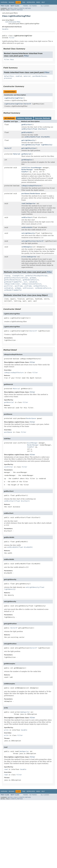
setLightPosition (29, 241)
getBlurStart (27, 125)
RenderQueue (35, 194)
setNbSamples (27, 247)
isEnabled (33, 282)
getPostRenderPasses (13, 280)
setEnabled (9, 288)
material (27, 76)
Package (12, 2)
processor (8, 78)
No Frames (33, 6)
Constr (21, 8)
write (24, 257)
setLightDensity (28, 233)
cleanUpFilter (18, 276)
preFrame (28, 286)
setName (18, 288)
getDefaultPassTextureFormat (16, 278)
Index (38, 2)
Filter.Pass (9, 60)
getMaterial (26, 154)
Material (17, 154)
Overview (4, 2)
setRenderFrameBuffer (13, 290)
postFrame (19, 286)
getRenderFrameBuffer (13, 282)
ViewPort (25, 172)
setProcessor (28, 288)
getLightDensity (28, 140)
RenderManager (27, 170)
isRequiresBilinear (12, 284)
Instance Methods (25, 118)
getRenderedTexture (31, 280)
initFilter (26, 168)
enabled (19, 76)
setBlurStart (27, 217)
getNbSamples (27, 160)
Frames (26, 6)
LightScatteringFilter (14, 98)
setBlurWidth (27, 227)
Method (28, 8)
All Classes (45, 6)
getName (33, 278)
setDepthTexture (40, 286)
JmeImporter (31, 203)
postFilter (9, 286)
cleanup (7, 276)
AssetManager (36, 168)
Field (16, 8)
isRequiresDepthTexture (31, 186)
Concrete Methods (42, 118)
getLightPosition (29, 148)
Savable (5, 29)
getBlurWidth (27, 132)
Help (43, 2)
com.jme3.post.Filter (13, 22)
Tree (24, 2)
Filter (12, 38)
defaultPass (9, 76)
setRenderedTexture (43, 288)
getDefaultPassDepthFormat (36, 276)
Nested (10, 8)
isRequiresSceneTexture (32, 284)
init (25, 282)
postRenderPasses (40, 76)
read (23, 203)
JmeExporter (32, 257)
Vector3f (27, 104)
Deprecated (31, 2)
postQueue (25, 194)
